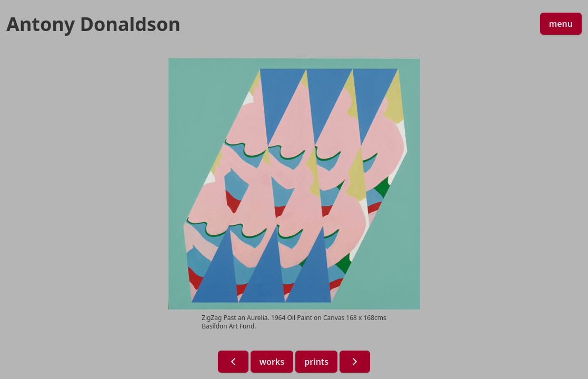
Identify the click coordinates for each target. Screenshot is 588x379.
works (272, 362)
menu (561, 24)
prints (316, 362)
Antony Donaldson (93, 24)
